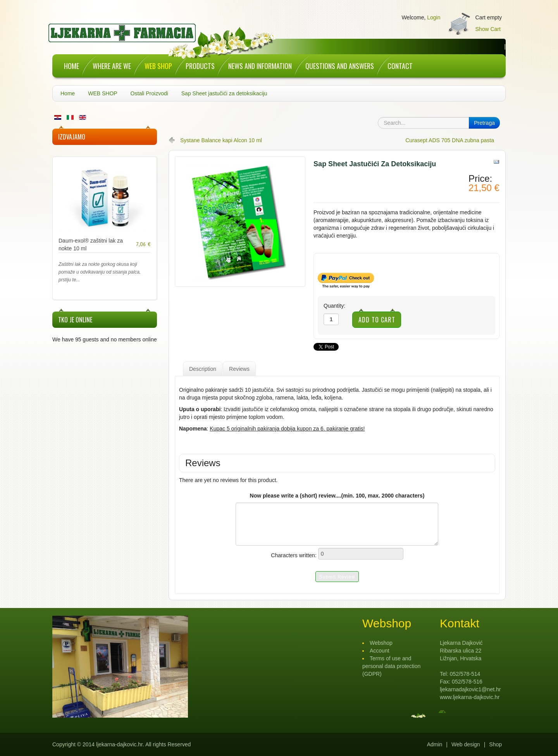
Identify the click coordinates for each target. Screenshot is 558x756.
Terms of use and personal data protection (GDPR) (391, 666)
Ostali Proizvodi (149, 93)
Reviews (239, 369)
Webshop (381, 643)
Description (203, 369)
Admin (435, 744)
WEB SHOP (102, 93)
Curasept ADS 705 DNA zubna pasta (450, 140)
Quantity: (334, 306)
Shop (495, 744)
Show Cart (488, 29)
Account (380, 651)
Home (68, 93)
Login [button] (434, 17)
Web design (466, 744)
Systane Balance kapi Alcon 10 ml (221, 140)
